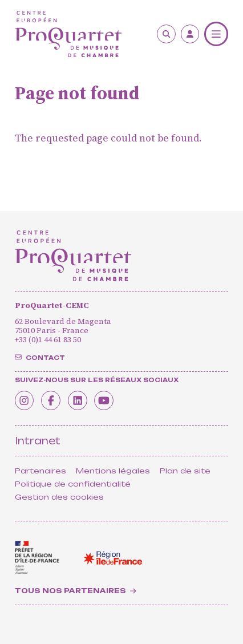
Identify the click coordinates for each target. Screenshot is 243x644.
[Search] (166, 34)
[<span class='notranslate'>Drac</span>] (37, 558)
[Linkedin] (88, 399)
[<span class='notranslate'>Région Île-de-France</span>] (113, 558)
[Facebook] (57, 399)
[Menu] (216, 34)
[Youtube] (118, 399)
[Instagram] (27, 399)
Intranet (38, 441)
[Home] (68, 34)
